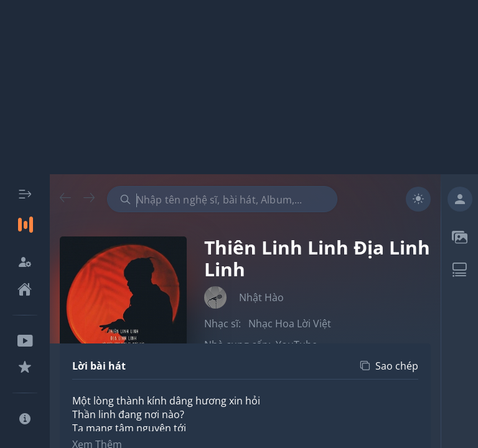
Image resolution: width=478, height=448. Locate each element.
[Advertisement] (239, 87)
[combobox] (222, 199)
